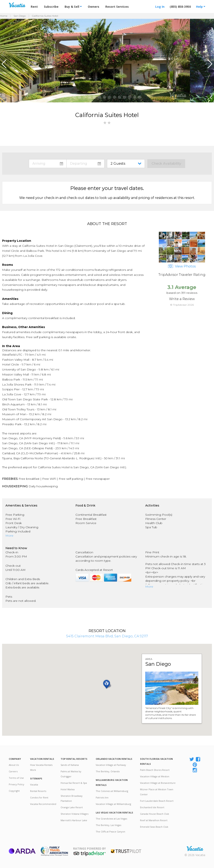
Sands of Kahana (70, 765)
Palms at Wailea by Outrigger (71, 774)
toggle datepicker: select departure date (85, 164)
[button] (5, 64)
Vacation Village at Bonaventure (158, 783)
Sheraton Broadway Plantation (72, 798)
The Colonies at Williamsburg (112, 791)
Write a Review (182, 299)
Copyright (14, 791)
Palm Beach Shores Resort (155, 770)
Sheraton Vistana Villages (75, 814)
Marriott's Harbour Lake (74, 820)
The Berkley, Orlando (108, 771)
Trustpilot (126, 851)
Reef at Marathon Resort (154, 820)
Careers (13, 771)
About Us (14, 765)
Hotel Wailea (68, 789)
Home (4, 16)
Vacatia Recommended (43, 804)
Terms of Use (16, 778)
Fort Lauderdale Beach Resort (157, 801)
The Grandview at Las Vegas (111, 819)
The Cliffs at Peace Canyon (110, 832)
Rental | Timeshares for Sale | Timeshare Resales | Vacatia (195, 849)
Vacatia (34, 785)
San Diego (20, 16)
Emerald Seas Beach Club (154, 827)
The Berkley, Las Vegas (108, 825)
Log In (160, 7)
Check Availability (166, 164)
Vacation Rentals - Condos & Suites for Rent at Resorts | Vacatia (17, 5)
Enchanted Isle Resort (152, 807)
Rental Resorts (38, 791)
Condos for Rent (39, 797)
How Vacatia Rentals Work (41, 767)
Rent (34, 7)
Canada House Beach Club (155, 814)
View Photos (182, 266)
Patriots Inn (102, 797)
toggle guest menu (127, 164)
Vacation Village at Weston (155, 776)
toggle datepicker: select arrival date (48, 164)
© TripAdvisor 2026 (182, 305)
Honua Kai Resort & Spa (74, 783)
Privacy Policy (17, 784)
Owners (94, 7)
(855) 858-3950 (180, 7)
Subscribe (51, 7)
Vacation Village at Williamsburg (113, 804)
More (9, 536)
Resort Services (117, 7)
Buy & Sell (73, 7)
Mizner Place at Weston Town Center (157, 792)
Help (201, 7)
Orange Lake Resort (72, 807)
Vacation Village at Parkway (111, 765)
